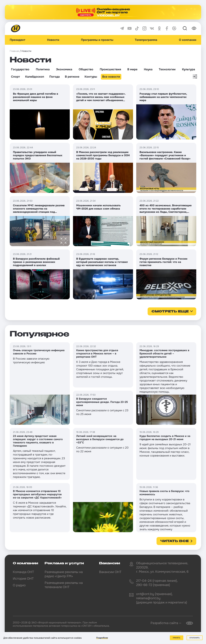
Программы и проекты (97, 40)
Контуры (91, 77)
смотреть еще (170, 312)
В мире (132, 69)
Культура (188, 69)
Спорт (15, 77)
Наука (148, 69)
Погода (55, 77)
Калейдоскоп (35, 77)
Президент (18, 40)
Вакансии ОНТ (110, 572)
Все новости (111, 77)
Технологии (167, 69)
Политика (43, 69)
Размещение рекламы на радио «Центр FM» (64, 574)
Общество (86, 69)
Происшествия (110, 69)
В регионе (72, 77)
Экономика (64, 69)
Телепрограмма (146, 40)
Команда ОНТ (23, 572)
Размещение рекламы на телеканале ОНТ (64, 585)
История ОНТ (23, 579)
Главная (14, 51)
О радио (19, 585)
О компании (188, 40)
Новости (53, 40)
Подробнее (102, 638)
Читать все (175, 541)
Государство (20, 69)
